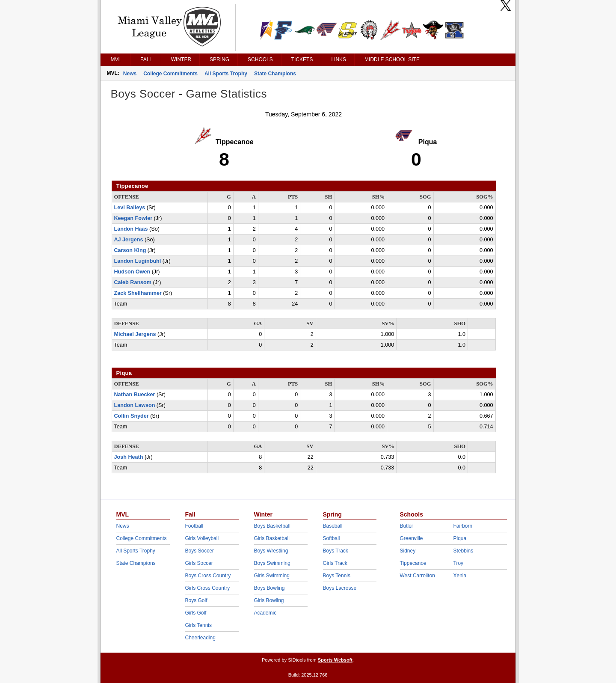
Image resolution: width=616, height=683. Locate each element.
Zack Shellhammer (138, 293)
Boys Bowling (269, 588)
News (130, 74)
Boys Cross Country (208, 576)
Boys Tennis (337, 576)
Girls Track (335, 563)
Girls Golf (196, 613)
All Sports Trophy (226, 74)
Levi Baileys (130, 208)
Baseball (333, 526)
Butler (407, 526)
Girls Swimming (272, 576)
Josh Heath (129, 457)
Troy (459, 563)
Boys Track (336, 551)
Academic (265, 613)
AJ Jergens (129, 240)
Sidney (408, 551)
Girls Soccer (199, 563)
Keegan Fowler (133, 218)
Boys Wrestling (271, 551)
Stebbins (463, 551)
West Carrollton (418, 576)
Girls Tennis (198, 625)
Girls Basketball (272, 538)
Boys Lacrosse (340, 588)
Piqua (460, 538)
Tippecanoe (413, 563)
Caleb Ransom (133, 282)
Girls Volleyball (202, 538)
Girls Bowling (269, 600)
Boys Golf (196, 600)
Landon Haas (131, 229)
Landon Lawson (135, 405)
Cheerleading (200, 638)
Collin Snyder (132, 416)
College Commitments (170, 74)
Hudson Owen (132, 272)
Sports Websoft (335, 660)
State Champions (275, 74)
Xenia (460, 576)
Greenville (412, 538)
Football (194, 526)
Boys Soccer (200, 551)
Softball (332, 538)
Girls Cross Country (208, 588)
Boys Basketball (272, 526)
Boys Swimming (272, 563)
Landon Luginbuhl (138, 261)
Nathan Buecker (135, 395)
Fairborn (463, 526)
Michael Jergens (135, 334)
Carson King (130, 250)
